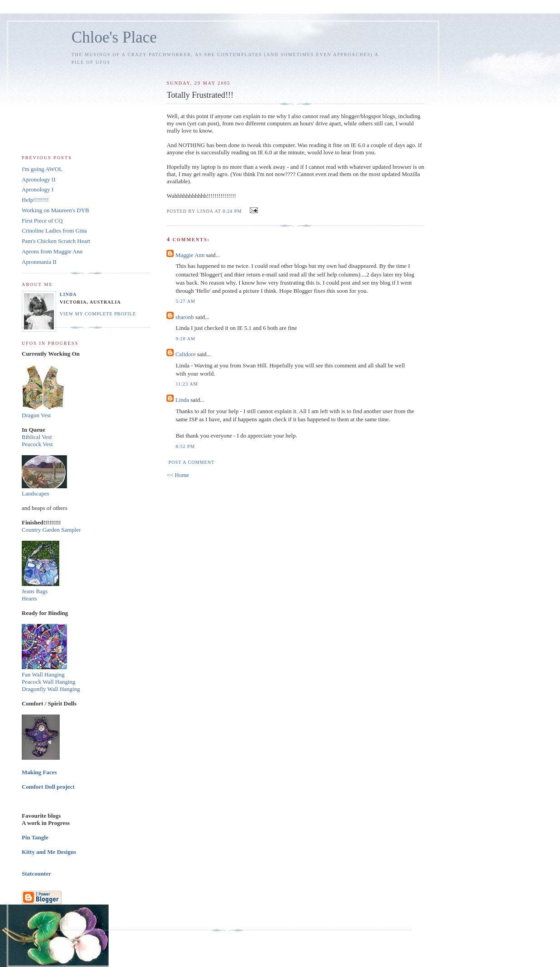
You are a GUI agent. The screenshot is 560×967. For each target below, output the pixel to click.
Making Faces (39, 772)
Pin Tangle (35, 837)
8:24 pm (232, 211)
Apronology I (38, 189)
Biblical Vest (37, 437)
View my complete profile (98, 314)
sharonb (185, 317)
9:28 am (185, 339)
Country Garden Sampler (51, 530)
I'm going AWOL (42, 169)
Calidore (186, 354)
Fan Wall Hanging (43, 674)
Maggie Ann (190, 255)
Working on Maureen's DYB (55, 210)
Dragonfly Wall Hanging (51, 689)
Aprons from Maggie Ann (52, 251)
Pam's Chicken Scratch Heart (56, 241)
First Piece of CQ (42, 221)
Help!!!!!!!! (35, 200)
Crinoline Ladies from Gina (54, 231)
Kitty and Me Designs (49, 852)
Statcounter (36, 874)
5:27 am (185, 301)
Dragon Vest (36, 415)
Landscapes (36, 493)
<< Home (178, 475)
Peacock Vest (37, 444)
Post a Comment (191, 462)
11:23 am (187, 384)
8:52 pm (185, 446)
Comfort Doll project (48, 787)
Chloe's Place (114, 37)
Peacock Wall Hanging (49, 682)
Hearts (29, 598)
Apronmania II (39, 262)
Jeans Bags (35, 591)
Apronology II (39, 179)
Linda (182, 400)
